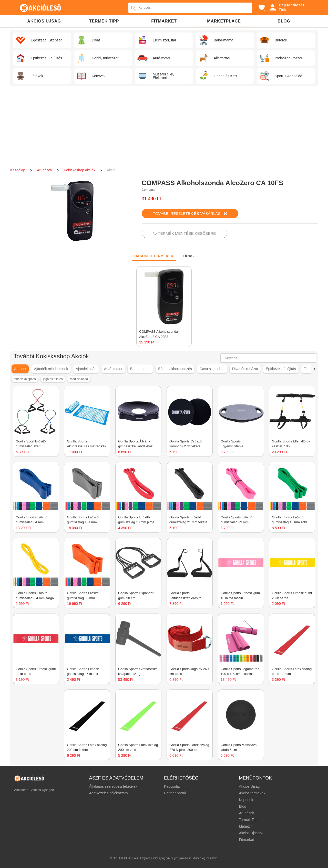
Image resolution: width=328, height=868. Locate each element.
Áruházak (45, 170)
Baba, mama (140, 369)
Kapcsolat (172, 786)
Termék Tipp (249, 820)
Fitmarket (164, 21)
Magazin (246, 826)
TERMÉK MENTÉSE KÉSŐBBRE (185, 233)
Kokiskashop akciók (80, 170)
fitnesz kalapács (25, 379)
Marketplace (224, 21)
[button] (314, 369)
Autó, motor (113, 369)
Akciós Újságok (251, 833)
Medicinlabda (79, 379)
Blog (284, 21)
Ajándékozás (86, 369)
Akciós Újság (249, 786)
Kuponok (246, 800)
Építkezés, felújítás (281, 369)
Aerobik (20, 369)
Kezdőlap (18, 170)
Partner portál (175, 793)
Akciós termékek (252, 793)
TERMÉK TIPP (104, 21)
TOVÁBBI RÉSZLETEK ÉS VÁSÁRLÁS (190, 213)
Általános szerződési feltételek (113, 786)
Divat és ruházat (245, 369)
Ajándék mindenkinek (51, 369)
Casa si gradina (212, 369)
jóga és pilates (53, 379)
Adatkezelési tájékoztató (109, 793)
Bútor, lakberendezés (175, 369)
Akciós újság (44, 21)
